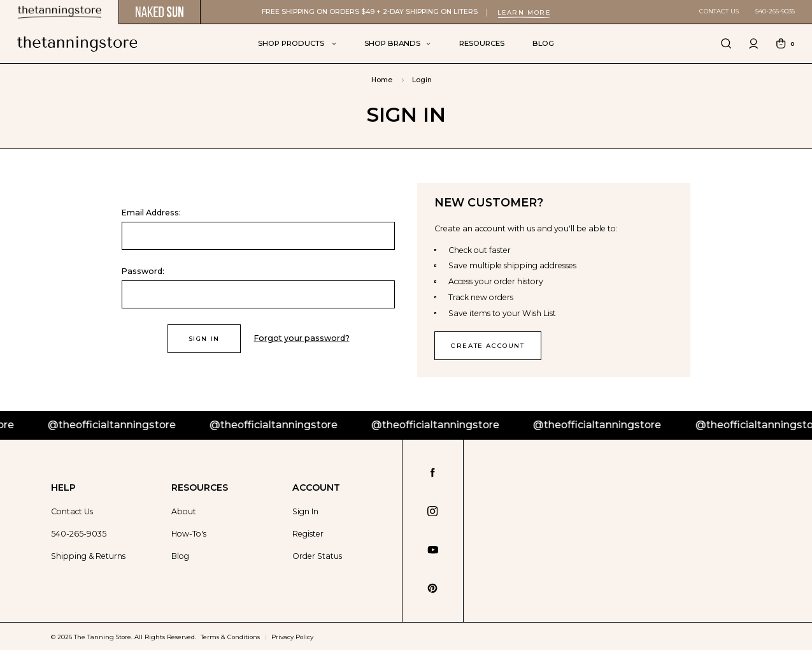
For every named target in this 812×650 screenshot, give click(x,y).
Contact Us (719, 11)
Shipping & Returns (88, 555)
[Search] (727, 44)
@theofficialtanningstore (126, 424)
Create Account (486, 345)
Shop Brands (397, 43)
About (184, 511)
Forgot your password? (301, 338)
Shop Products (297, 43)
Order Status (317, 555)
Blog (543, 43)
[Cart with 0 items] (785, 44)
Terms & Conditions (230, 635)
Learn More (524, 12)
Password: (143, 271)
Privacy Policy (292, 635)
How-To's (189, 533)
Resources (482, 43)
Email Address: (151, 213)
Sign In (305, 511)
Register (308, 533)
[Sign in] (754, 44)
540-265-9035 (775, 11)
